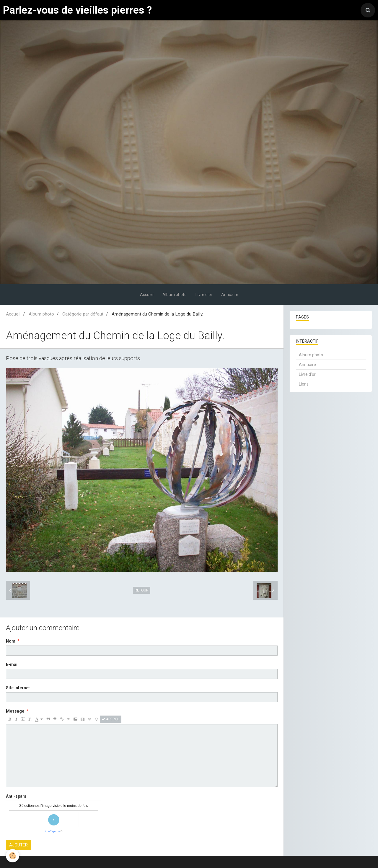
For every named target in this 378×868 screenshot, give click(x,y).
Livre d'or (204, 295)
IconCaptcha (52, 831)
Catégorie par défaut (83, 314)
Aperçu (111, 719)
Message (15, 711)
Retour (142, 590)
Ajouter (18, 845)
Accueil (147, 295)
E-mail (12, 664)
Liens (304, 384)
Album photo (175, 295)
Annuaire (230, 295)
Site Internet (18, 688)
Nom (11, 641)
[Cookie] (13, 856)
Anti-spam (16, 796)
